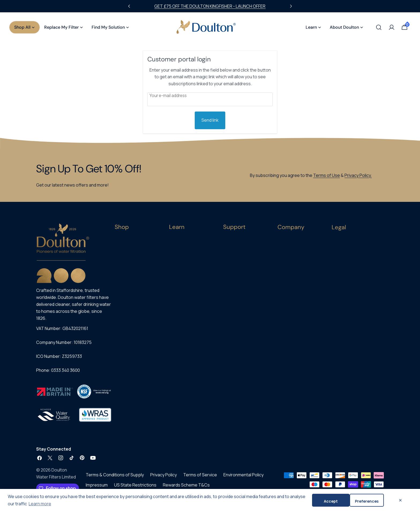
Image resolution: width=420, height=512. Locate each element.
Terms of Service (200, 478)
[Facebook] (39, 461)
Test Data (178, 327)
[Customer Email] (210, 99)
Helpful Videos (182, 299)
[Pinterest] (82, 461)
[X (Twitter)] (50, 461)
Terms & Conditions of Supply (115, 478)
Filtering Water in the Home (193, 290)
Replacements (128, 279)
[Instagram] (61, 461)
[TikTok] (72, 461)
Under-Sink (124, 260)
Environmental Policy (243, 478)
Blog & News (180, 308)
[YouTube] (93, 461)
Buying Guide (180, 243)
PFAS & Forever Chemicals (192, 280)
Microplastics (181, 271)
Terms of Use (327, 175)
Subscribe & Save (130, 288)
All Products (125, 242)
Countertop (125, 251)
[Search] (379, 27)
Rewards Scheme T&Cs (186, 488)
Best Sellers (125, 297)
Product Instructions (187, 336)
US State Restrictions (135, 488)
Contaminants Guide (187, 261)
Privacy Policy (164, 478)
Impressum (97, 488)
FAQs (174, 318)
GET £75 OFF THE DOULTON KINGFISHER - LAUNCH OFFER (210, 6)
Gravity (121, 270)
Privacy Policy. (358, 175)
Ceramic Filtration (185, 252)
